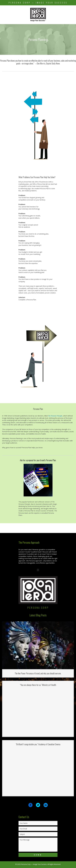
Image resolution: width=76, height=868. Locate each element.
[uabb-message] (38, 845)
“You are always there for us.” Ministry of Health (38, 685)
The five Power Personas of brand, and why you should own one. (38, 673)
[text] (38, 823)
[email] (38, 829)
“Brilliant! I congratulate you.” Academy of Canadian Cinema (38, 744)
